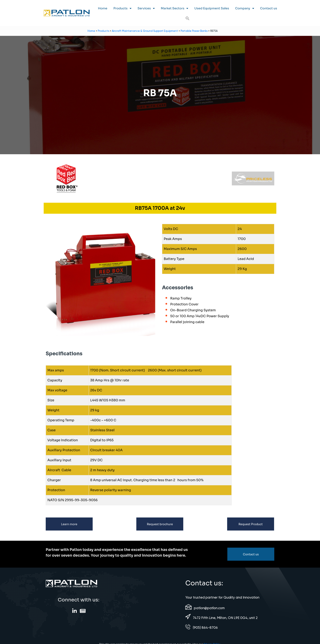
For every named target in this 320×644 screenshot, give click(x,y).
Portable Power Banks (194, 31)
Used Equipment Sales (212, 8)
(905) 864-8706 (205, 627)
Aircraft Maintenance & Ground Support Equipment (145, 31)
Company (244, 8)
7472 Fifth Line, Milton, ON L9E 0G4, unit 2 (225, 618)
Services (146, 8)
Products (122, 8)
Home (103, 8)
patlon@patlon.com (209, 608)
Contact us (269, 8)
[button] (188, 18)
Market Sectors (174, 8)
